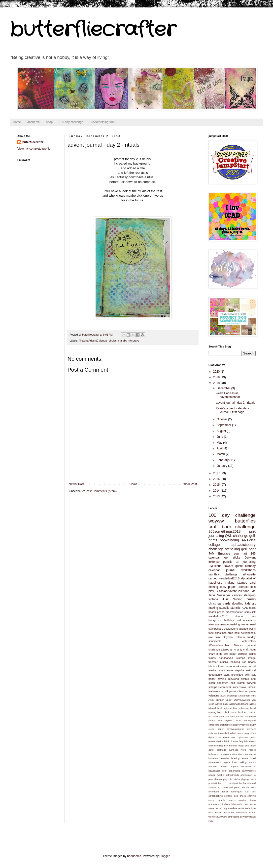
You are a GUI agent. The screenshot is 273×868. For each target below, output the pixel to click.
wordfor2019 (215, 817)
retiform (240, 637)
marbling (235, 624)
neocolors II (248, 766)
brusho (251, 599)
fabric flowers (231, 741)
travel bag (221, 808)
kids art (250, 604)
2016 (217, 479)
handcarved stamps (232, 658)
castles (240, 716)
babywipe (244, 708)
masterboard (248, 624)
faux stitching (216, 746)
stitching (225, 804)
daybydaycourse (236, 729)
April (220, 448)
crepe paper (216, 729)
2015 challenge (229, 696)
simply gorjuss (227, 800)
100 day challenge (71, 122)
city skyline (225, 720)
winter (252, 812)
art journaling (246, 562)
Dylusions (215, 566)
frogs (241, 746)
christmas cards (219, 604)
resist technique (232, 792)
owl (210, 637)
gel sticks (232, 558)
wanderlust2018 (218, 616)
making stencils (219, 608)
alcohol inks (245, 616)
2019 (217, 377)
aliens (253, 704)
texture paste (247, 691)
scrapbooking (216, 796)
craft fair (224, 725)
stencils (236, 608)
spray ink (250, 612)
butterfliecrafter (93, 30)
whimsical (242, 812)
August (222, 431)
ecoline (220, 741)
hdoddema (134, 856)
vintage (213, 599)
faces (252, 608)
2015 (217, 485)
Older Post (190, 484)
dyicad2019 (229, 737)
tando (253, 804)
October (222, 419)
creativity (251, 725)
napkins (240, 670)
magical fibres (230, 762)
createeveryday (238, 725)
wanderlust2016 (229, 578)
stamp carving (246, 683)
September (224, 425)
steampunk (225, 687)
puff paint (234, 787)
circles (113, 341)
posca (221, 612)
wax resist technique (221, 812)
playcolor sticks (231, 779)
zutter (211, 821)
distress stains (247, 654)
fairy (241, 741)
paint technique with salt (240, 675)
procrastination (234, 612)
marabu (224, 624)
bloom (234, 712)
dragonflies (250, 733)
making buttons (247, 762)
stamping (250, 595)
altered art (227, 650)
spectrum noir (226, 683)
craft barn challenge (232, 527)
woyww (216, 521)
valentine (214, 695)
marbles (213, 766)
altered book (216, 708)
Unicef (229, 700)
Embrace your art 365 (237, 554)
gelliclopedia (248, 633)
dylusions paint (247, 737)
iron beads (249, 662)
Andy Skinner (216, 700)
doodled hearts (236, 733)
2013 (217, 496)
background (215, 620)
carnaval (230, 716)
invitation (213, 758)
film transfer (231, 746)
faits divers (250, 741)
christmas (221, 633)
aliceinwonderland (239, 704)
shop (49, 122)
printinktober (215, 783)
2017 (217, 473)
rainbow (245, 787)
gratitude (222, 750)
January (222, 466)
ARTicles (249, 540)
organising (235, 771)
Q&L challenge (237, 536)
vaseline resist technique (242, 808)
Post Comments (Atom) (101, 491)
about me (34, 122)
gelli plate (250, 746)
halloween (214, 754)
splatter (242, 800)
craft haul (234, 633)
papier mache (216, 775)
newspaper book (218, 771)
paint (218, 637)
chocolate (251, 716)
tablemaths (237, 804)
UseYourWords (242, 700)
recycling (234, 679)
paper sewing (217, 679)
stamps (213, 687)
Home (17, 122)
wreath (252, 817)
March (221, 454)
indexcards (249, 620)
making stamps (236, 583)
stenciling (233, 549)
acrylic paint (222, 704)
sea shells (240, 796)
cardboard (219, 716)
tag (246, 804)
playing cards (248, 779)
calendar (214, 558)
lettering (235, 758)
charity (238, 650)
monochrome (225, 670)
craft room (249, 650)
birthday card (233, 620)
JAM (211, 554)
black (227, 712)
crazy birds (215, 654)
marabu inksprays (129, 341)
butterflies (245, 521)
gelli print (249, 549)
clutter (238, 720)
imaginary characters (232, 754)
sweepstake (240, 687)
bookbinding (229, 540)
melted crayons (229, 766)
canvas (237, 595)
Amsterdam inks (247, 696)
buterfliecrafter (33, 142)
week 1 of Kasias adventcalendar (228, 395)
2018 (217, 383)
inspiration (250, 754)
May (220, 443)
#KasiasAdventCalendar (93, 341)
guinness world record (242, 750)
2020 (217, 372)
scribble (228, 796)
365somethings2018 (225, 531)
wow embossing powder (235, 817)
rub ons (250, 792)
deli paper (230, 654)
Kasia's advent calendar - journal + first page (233, 410)
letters (245, 758)
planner (218, 779)
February (223, 460)
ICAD (245, 608)
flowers (228, 566)
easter (212, 741)
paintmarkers (249, 771)
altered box (230, 708)
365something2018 (102, 122)
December (224, 388)
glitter (211, 750)
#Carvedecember (219, 645)
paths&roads (232, 775)
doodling (238, 604)
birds (220, 712)
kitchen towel (216, 666)
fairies (212, 658)
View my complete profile (34, 149)
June (220, 437)
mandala (214, 624)
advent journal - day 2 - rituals (236, 403)
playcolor (228, 637)
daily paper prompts (234, 587)
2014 (217, 491)
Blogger (164, 856)
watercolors (249, 641)
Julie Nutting (232, 599)
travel (211, 808)
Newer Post (76, 484)
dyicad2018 (215, 737)
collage (214, 545)
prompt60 (223, 787)
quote (239, 566)
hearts (212, 612)
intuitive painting (230, 662)
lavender (224, 758)
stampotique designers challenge (228, 629)
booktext (243, 712)
